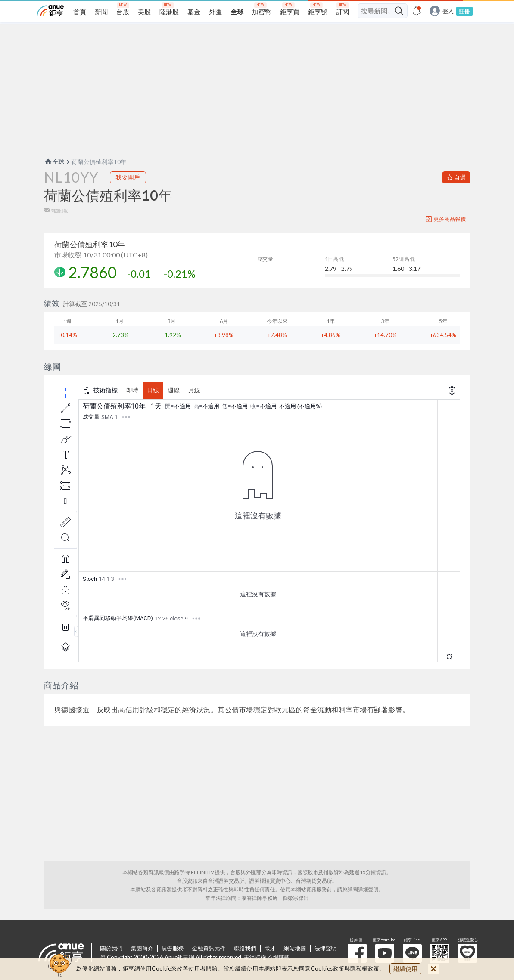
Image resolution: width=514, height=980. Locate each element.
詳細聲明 (368, 889)
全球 (54, 162)
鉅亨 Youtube (385, 953)
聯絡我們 (245, 948)
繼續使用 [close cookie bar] (405, 969)
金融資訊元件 (209, 948)
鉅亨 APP (440, 953)
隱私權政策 (365, 968)
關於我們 (112, 948)
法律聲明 (326, 948)
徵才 (270, 948)
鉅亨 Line (412, 953)
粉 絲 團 (357, 953)
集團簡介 (142, 948)
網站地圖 (295, 948)
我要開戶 (128, 177)
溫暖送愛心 (467, 953)
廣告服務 (173, 948)
